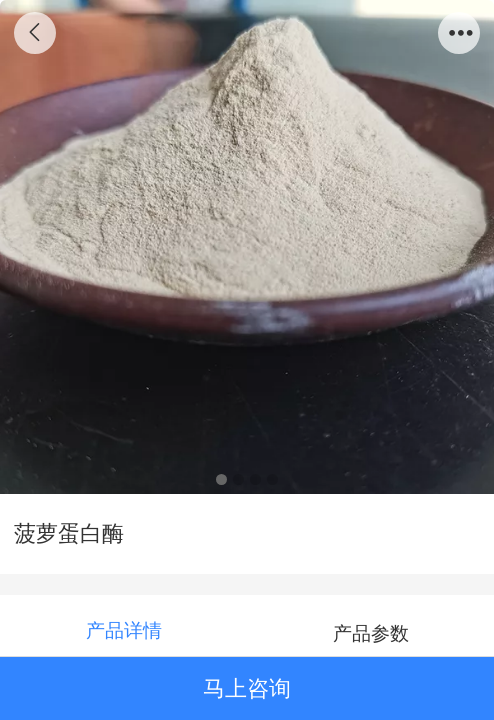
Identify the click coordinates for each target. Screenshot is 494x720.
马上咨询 (247, 688)
